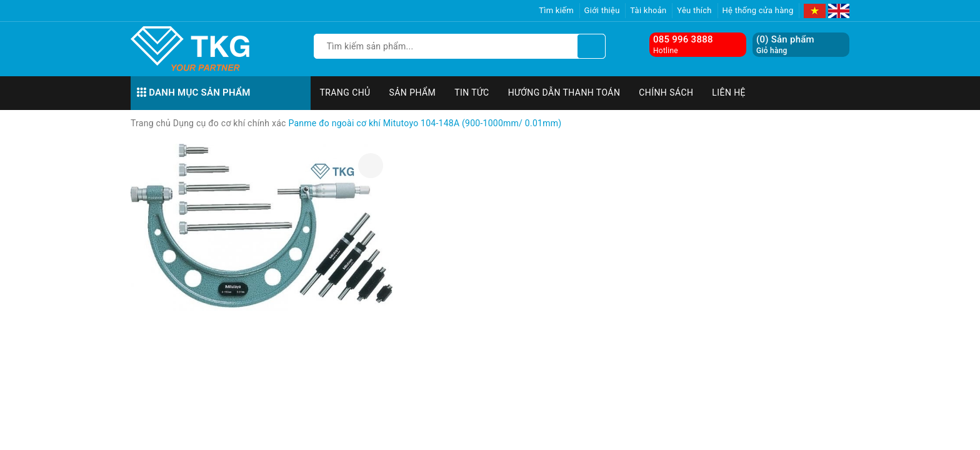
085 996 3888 (683, 39)
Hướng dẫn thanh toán (564, 92)
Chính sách (666, 92)
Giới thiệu (602, 10)
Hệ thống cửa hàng (758, 10)
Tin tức (472, 92)
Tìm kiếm (556, 10)
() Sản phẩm (785, 45)
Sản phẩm (413, 92)
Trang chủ (345, 92)
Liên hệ (729, 92)
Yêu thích (694, 10)
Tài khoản (648, 10)
